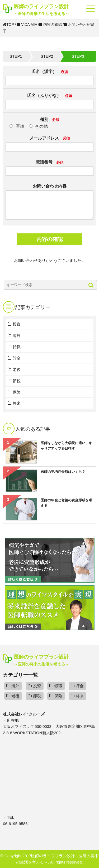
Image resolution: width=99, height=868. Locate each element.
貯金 (17, 358)
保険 (17, 392)
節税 (17, 381)
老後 (17, 369)
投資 (17, 324)
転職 (17, 347)
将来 (17, 403)
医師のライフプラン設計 (41, 10)
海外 (17, 335)
